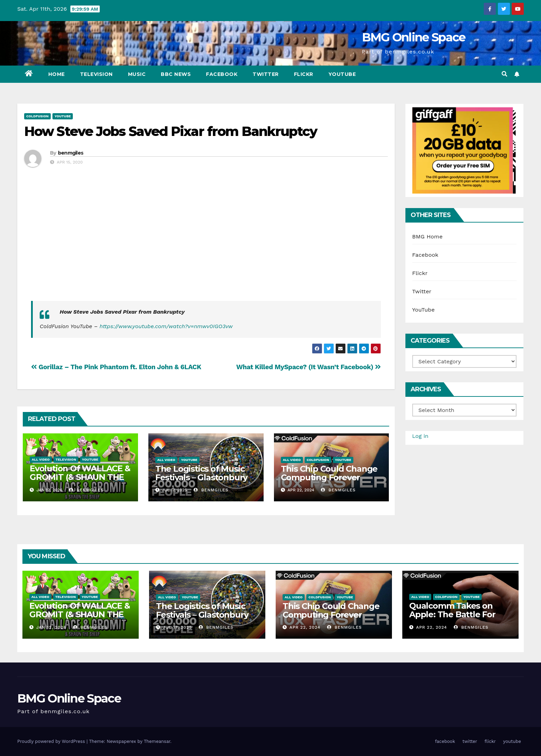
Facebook (425, 255)
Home (57, 74)
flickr (304, 74)
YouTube (63, 116)
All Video (41, 459)
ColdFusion (37, 116)
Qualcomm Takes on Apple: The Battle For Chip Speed (452, 614)
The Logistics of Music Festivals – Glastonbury (201, 473)
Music (137, 74)
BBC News (176, 74)
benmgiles (71, 153)
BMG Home (427, 237)
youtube (342, 74)
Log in (420, 436)
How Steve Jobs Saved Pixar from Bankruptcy (171, 131)
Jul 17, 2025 (177, 627)
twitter (266, 74)
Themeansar (157, 741)
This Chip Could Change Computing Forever (329, 473)
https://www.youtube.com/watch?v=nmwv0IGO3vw (166, 326)
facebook (222, 74)
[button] (504, 74)
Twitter (422, 291)
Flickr (420, 273)
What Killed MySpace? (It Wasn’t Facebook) (309, 367)
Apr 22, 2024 (305, 627)
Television (96, 74)
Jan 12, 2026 (51, 627)
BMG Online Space (414, 37)
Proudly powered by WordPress (52, 741)
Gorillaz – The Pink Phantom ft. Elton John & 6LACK (116, 367)
